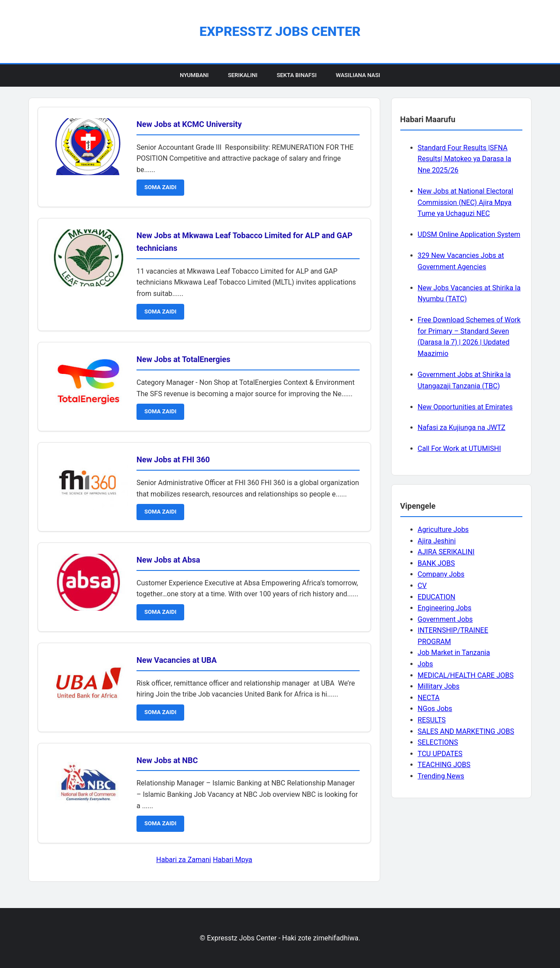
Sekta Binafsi (296, 75)
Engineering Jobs (445, 608)
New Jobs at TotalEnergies (184, 359)
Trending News (441, 776)
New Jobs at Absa (168, 560)
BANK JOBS (436, 563)
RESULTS (432, 720)
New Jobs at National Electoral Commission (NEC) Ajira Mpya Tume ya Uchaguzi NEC (465, 202)
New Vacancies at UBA (177, 660)
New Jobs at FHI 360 (173, 459)
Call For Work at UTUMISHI (459, 449)
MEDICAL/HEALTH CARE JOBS (466, 675)
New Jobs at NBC (167, 760)
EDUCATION (437, 597)
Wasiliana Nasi (358, 75)
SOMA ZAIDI (160, 187)
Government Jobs (445, 619)
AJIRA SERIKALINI (446, 552)
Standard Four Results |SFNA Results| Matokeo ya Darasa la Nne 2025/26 (465, 159)
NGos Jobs (435, 709)
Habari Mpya (232, 860)
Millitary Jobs (439, 686)
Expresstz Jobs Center (280, 31)
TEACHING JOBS (444, 765)
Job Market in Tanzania (454, 653)
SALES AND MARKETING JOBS (466, 731)
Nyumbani (194, 75)
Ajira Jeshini (437, 541)
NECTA (429, 698)
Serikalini (243, 75)
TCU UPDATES (440, 754)
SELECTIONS (438, 742)
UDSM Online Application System (469, 234)
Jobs (425, 664)
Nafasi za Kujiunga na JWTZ (462, 428)
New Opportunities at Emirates (465, 407)
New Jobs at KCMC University (189, 124)
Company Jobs (441, 574)
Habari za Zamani (184, 860)
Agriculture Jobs (443, 530)
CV (422, 586)
